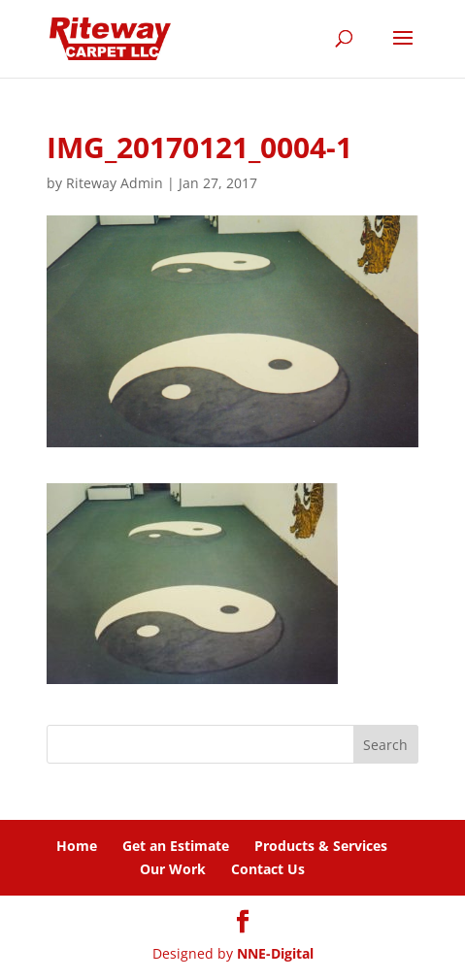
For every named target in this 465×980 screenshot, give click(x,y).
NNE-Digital (275, 953)
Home (77, 846)
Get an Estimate (176, 846)
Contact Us (268, 869)
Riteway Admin (115, 183)
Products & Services (321, 846)
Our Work (173, 869)
